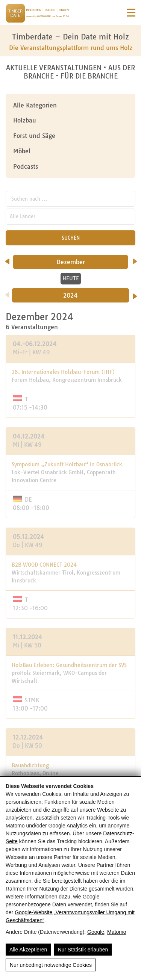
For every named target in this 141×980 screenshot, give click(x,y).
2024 (70, 295)
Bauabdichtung (30, 765)
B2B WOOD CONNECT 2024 (44, 565)
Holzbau (25, 120)
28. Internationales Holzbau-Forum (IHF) (63, 372)
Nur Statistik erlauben (83, 950)
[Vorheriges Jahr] (7, 292)
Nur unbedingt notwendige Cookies (51, 965)
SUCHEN (71, 238)
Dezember (81, 262)
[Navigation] (131, 13)
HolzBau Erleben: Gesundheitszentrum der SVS (69, 665)
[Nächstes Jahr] (135, 294)
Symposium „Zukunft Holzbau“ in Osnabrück (67, 464)
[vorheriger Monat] (7, 259)
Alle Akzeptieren (28, 950)
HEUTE (71, 278)
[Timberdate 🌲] (37, 14)
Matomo (117, 932)
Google (96, 932)
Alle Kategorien (35, 105)
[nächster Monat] (135, 259)
